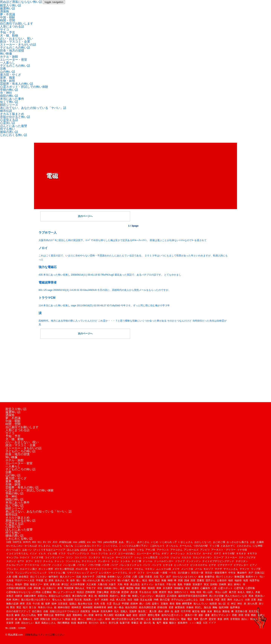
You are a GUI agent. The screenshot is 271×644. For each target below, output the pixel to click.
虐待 (167, 611)
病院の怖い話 (9, 96)
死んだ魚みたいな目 (236, 596)
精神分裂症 (64, 607)
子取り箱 (171, 584)
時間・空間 (8, 20)
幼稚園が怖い (111, 588)
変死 (46, 584)
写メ (162, 577)
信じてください (39, 577)
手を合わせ (145, 592)
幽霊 (122, 588)
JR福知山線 (65, 542)
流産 (202, 600)
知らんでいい (201, 604)
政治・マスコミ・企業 (15, 42)
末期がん (42, 596)
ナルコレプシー (15, 565)
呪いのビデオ (109, 580)
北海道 (10, 580)
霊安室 (212, 619)
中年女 (232, 573)
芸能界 (133, 611)
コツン (69, 557)
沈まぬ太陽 (146, 600)
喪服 (164, 580)
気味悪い (88, 600)
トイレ (115, 561)
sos (94, 542)
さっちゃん (172, 546)
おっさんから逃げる (238, 542)
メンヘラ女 (187, 569)
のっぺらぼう (14, 550)
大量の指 (102, 584)
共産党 (148, 577)
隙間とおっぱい (95, 619)
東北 (91, 596)
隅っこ (82, 619)
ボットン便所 (46, 569)
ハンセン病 (69, 565)
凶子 (169, 577)
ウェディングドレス (78, 553)
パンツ (147, 565)
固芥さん (211, 580)
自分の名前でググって (18, 611)
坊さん (10, 584)
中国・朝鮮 (8, 17)
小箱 (30, 588)
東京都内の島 (79, 596)
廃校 (144, 588)
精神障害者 (100, 607)
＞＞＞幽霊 (195, 623)
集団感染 (157, 619)
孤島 (180, 584)
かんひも (57, 546)
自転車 (95, 611)
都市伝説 (6, 111)
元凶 (78, 577)
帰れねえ (80, 588)
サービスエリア (124, 557)
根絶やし (115, 596)
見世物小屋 (241, 611)
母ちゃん (57, 600)
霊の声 (204, 619)
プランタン (12, 569)
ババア (114, 565)
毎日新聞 (68, 600)
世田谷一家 (197, 573)
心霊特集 (250, 588)
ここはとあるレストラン (88, 546)
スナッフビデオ (247, 557)
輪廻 (129, 615)
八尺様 (127, 577)
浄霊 (217, 600)
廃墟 (137, 588)
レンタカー (105, 573)
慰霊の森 (115, 592)
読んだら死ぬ (29, 615)
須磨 (17, 623)
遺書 (207, 615)
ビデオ (212, 565)
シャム (138, 557)
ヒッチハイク (181, 565)
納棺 (110, 607)
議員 (69, 615)
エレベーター (144, 553)
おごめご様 (219, 542)
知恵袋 (213, 604)
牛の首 (36, 604)
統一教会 (119, 607)
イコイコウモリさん (17, 553)
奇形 (126, 584)
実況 (206, 584)
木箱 (258, 592)
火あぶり (238, 600)
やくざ (118, 550)
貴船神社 (77, 615)
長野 (36, 619)
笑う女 (33, 607)
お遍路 (260, 542)
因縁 (187, 580)
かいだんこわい (15, 546)
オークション (178, 553)
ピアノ (253, 565)
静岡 (226, 619)
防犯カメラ (58, 619)
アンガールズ (191, 550)
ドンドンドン (193, 561)
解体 (17, 615)
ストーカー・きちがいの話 (18, 45)
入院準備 (101, 577)
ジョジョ (175, 557)
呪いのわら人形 (91, 580)
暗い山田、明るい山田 (215, 592)
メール (198, 569)
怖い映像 (6, 54)
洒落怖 (5, 11)
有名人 (241, 592)
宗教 (3, 69)
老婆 (171, 607)
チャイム (48, 561)
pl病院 (82, 542)
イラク (62, 553)
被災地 (196, 611)
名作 (72, 580)
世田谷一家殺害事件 (216, 573)
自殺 (46, 611)
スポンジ (11, 561)
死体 (251, 596)
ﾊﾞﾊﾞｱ (212, 623)
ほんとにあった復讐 (14, 126)
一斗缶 (172, 573)
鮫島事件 (183, 623)
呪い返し (136, 580)
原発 (51, 580)
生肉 (96, 604)
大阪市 (112, 584)
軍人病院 (109, 615)
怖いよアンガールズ (64, 592)
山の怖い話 (8, 72)
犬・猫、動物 (9, 36)
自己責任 (37, 611)
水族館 (105, 600)
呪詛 (157, 580)
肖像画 (190, 607)
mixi (75, 542)
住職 (15, 577)
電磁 (183, 619)
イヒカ (42, 553)
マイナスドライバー (100, 569)
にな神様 (258, 546)
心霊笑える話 (9, 120)
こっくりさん (110, 546)
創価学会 (210, 577)
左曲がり (51, 588)
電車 (196, 619)
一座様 (164, 573)
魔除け (173, 623)
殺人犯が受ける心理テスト (36, 600)
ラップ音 (256, 569)
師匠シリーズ (9, 105)
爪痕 (29, 604)
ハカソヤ (46, 565)
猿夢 (48, 604)
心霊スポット (225, 588)
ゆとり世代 (129, 550)
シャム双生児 (150, 557)
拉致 (155, 592)
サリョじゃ (108, 557)
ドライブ (180, 561)
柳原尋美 (103, 596)
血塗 (177, 611)
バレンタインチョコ (131, 565)
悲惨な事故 (103, 592)
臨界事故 (235, 607)
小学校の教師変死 (16, 588)
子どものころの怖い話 (15, 48)
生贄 (103, 604)
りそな (140, 550)
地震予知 (254, 580)
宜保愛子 (197, 584)
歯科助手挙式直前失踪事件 (193, 596)
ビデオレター (241, 565)
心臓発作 (205, 588)
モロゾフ (208, 569)
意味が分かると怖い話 (15, 117)
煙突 (22, 604)
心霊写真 (239, 588)
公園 (141, 577)
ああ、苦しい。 (127, 542)
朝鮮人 (250, 592)
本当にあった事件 (12, 99)
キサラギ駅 (229, 553)
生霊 (109, 604)
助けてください (225, 577)
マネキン (150, 569)
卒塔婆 (40, 580)
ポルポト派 (82, 569)
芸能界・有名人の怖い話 (17, 84)
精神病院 (88, 607)
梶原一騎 (126, 596)
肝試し (199, 607)
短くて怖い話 (9, 102)
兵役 (156, 577)
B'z (45, 542)
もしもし (108, 550)
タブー (29, 561)
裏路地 (226, 611)
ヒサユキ (168, 565)
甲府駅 (125, 604)
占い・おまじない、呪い (17, 39)
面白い (245, 619)
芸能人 (124, 611)
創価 (201, 577)
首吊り (104, 623)
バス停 (105, 565)
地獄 (231, 580)
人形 (9, 577)
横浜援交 (161, 596)
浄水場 (209, 600)
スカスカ (186, 557)
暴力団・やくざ (11, 75)
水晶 (112, 600)
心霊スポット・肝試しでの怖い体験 (24, 87)
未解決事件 (30, 596)
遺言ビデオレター (221, 615)
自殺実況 (85, 611)
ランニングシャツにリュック (31, 573)
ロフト (141, 573)
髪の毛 (147, 623)
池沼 (130, 600)
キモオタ (241, 553)
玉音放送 (63, 604)
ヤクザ (218, 569)
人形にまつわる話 (12, 26)
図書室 (201, 580)
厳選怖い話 (8, 8)
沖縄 (156, 600)
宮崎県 (223, 584)
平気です (91, 588)
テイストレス (89, 561)
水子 (97, 600)
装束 (210, 611)
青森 (220, 619)
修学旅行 (53, 577)
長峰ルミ (28, 619)
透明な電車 (154, 615)
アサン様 (150, 550)
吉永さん (60, 580)
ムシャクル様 (164, 569)
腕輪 (215, 607)
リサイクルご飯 (57, 573)
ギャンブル (12, 557)
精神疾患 (76, 607)
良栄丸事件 (107, 611)
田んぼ (117, 604)
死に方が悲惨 (216, 596)
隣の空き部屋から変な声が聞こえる (131, 619)
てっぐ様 (214, 546)
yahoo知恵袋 (110, 542)
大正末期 (91, 584)
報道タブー (36, 584)
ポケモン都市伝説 (64, 569)
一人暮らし (8, 63)
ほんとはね (73, 550)
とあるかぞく (228, 546)
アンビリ (205, 550)
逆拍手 (143, 615)
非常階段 (235, 619)
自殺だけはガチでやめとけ (64, 611)
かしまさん (45, 546)
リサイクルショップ (78, 573)
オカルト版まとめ (12, 114)
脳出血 (207, 607)
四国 (180, 580)
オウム (156, 553)
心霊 (214, 588)
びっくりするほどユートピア (49, 550)
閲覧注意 (45, 619)
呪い (79, 580)
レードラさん (120, 573)
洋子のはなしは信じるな (185, 600)
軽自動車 (120, 615)
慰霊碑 (125, 592)
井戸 (251, 573)
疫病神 (134, 604)
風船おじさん (49, 623)
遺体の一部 (191, 615)
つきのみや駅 (201, 546)
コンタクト (94, 557)
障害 (108, 619)
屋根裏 (37, 588)
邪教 (234, 615)
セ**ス (21, 561)
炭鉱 (260, 600)
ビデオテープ (225, 565)
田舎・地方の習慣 (12, 51)
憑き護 (134, 592)
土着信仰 (222, 580)
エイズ (113, 553)
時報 (193, 592)
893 (34, 542)
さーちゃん (186, 546)
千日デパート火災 (25, 580)
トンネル (125, 561)
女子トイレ (147, 584)
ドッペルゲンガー (164, 561)
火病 (247, 600)
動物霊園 (239, 577)
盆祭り (156, 604)
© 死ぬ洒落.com (14, 635)
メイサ (176, 569)
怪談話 (80, 592)
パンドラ (157, 565)
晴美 (199, 592)
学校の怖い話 (9, 90)
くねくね (68, 546)
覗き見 (10, 615)
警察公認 (49, 615)
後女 (188, 588)
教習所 (163, 592)
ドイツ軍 (136, 561)
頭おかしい (27, 623)
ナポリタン (242, 561)
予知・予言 (8, 32)
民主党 (78, 600)
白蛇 (148, 604)
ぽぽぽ (84, 550)
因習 (193, 580)
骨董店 (135, 623)
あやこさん (143, 542)
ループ (94, 573)
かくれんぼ (31, 546)
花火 (116, 611)
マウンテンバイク (123, 569)
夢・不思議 (8, 14)
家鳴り (238, 584)
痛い (142, 604)
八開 (135, 577)
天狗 (120, 584)
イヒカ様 (52, 553)
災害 (253, 600)
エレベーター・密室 (14, 60)
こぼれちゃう (157, 546)
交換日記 (260, 573)
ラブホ (10, 573)
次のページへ (85, 216)
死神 (9, 600)
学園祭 (187, 584)
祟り (261, 604)
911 (39, 542)
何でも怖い (8, 129)
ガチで (217, 553)
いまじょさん (186, 542)
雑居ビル (174, 619)
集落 (166, 619)
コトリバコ (81, 557)
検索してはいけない (143, 596)
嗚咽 (170, 580)
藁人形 (153, 611)
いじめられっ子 (168, 542)
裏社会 (217, 611)
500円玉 (17, 542)
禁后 (12, 607)
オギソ (165, 553)
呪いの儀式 (124, 580)
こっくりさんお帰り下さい (134, 546)
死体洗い (260, 596)
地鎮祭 (238, 580)
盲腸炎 (164, 604)
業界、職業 (8, 78)
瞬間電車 (187, 604)
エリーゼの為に (127, 553)
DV (49, 542)
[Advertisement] (133, 370)
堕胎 (26, 584)
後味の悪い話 (9, 132)
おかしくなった (203, 542)
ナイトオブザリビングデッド (218, 561)
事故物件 (242, 573)
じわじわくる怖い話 (14, 135)
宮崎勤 (214, 584)
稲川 (25, 607)
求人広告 (121, 600)
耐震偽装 (180, 607)
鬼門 (159, 623)
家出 (230, 584)
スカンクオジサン (202, 557)
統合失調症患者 (147, 607)
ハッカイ (57, 565)
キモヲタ (252, 553)
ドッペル (148, 561)
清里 (223, 600)
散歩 (170, 592)
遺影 (201, 615)
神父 (233, 604)
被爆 (203, 611)
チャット (59, 561)
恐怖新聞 (90, 592)
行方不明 (186, 611)
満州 (230, 600)
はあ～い (27, 550)
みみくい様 (95, 550)
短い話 (222, 604)
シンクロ (164, 557)
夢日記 (65, 584)
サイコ (5, 29)
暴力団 (233, 592)
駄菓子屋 (125, 623)
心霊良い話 (8, 123)
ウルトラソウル (99, 553)
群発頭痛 (162, 607)
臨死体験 (224, 607)
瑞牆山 (73, 604)
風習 (37, 623)
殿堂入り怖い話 (11, 5)
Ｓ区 (205, 623)
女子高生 (160, 584)
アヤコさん (176, 550)
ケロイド (25, 557)
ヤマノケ (244, 569)
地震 (246, 580)
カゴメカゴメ (194, 553)
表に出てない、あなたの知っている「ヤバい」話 (33, 108)
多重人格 (55, 584)
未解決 (19, 596)
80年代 (27, 542)
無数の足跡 (12, 604)
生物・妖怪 (8, 81)
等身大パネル (45, 607)
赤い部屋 (89, 615)
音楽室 (10, 623)
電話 (190, 619)
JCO (55, 542)
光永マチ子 (88, 577)
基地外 (19, 584)
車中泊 (99, 615)
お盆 (253, 542)
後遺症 (195, 588)
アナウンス (163, 550)
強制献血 (179, 588)
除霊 (74, 619)
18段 (9, 542)
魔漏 (165, 623)
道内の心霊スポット (172, 615)
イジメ (33, 553)
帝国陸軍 (69, 588)
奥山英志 (135, 584)
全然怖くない (115, 577)
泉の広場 (165, 600)
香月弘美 (113, 623)
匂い (262, 577)
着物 (178, 604)
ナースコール (32, 565)
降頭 (68, 619)
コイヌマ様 (37, 557)
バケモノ (82, 565)
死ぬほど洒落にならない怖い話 (21, 2)
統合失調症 (131, 607)
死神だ (16, 600)
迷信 (135, 615)
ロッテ (132, 573)
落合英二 (143, 611)
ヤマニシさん (231, 569)
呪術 (151, 580)
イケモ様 (242, 550)
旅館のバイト (181, 592)
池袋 (136, 600)
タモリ (38, 561)
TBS (100, 542)
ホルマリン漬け (28, 569)
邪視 (241, 615)
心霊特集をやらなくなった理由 (23, 592)
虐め (161, 611)
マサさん (139, 569)
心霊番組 (47, 592)
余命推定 (24, 577)
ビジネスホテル (199, 565)
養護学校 (82, 623)
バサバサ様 (94, 565)
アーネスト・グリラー (223, 550)
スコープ (218, 557)
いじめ (155, 542)
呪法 (145, 580)
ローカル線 (153, 573)
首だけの (94, 623)
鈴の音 (10, 619)
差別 (60, 588)
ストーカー (231, 557)
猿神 (54, 604)
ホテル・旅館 (9, 57)
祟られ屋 (252, 604)
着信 (172, 604)
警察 (40, 615)
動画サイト (252, 577)
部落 (247, 615)
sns (89, 542)
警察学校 (60, 615)
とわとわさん (244, 546)
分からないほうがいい (185, 577)
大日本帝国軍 (77, 584)
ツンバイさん (73, 561)
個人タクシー (67, 577)
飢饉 (74, 623)
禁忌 (19, 607)
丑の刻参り (184, 573)
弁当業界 (168, 588)
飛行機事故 (64, 623)
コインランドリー (55, 557)
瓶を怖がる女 (85, 604)
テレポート (104, 561)
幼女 (100, 588)
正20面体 (172, 596)
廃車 (159, 588)
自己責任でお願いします (17, 23)
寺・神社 (6, 93)
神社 (240, 604)
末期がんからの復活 (60, 596)
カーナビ (207, 553)
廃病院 (151, 588)
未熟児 (10, 596)
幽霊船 (130, 588)
